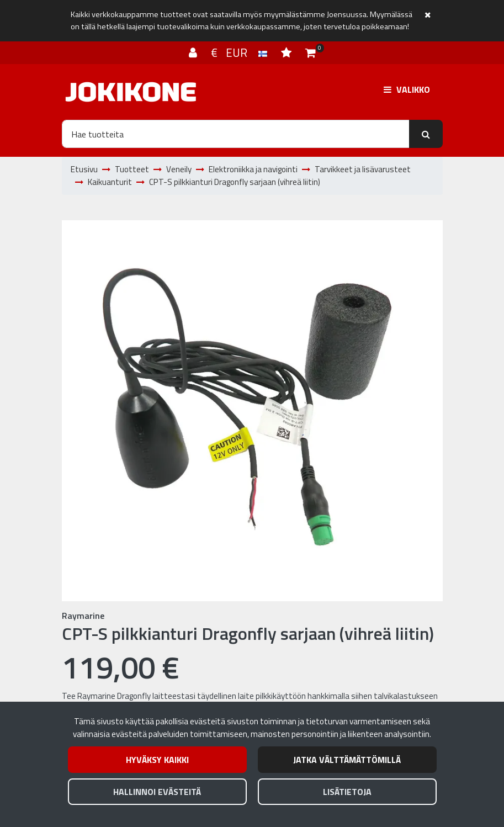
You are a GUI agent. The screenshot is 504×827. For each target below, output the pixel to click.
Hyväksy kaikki (157, 760)
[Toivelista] (288, 52)
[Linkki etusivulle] (131, 92)
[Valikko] (407, 89)
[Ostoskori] (311, 52)
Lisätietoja (347, 792)
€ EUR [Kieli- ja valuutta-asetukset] (240, 52)
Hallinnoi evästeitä (157, 792)
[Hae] (236, 134)
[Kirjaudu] (194, 52)
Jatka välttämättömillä (347, 760)
